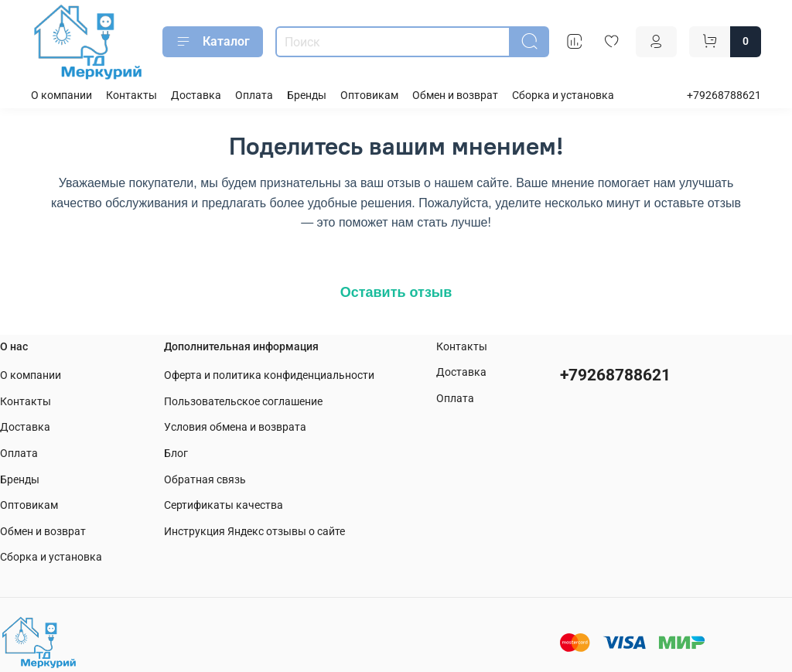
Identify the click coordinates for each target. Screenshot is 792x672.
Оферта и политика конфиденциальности (269, 375)
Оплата (254, 96)
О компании (61, 96)
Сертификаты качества (224, 505)
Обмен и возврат (455, 96)
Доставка (196, 96)
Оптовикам (369, 96)
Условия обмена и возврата (235, 427)
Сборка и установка (563, 96)
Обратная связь (205, 480)
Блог (176, 454)
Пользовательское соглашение (243, 402)
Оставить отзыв (396, 292)
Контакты (131, 96)
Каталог (213, 42)
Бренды (307, 96)
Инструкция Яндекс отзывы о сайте (254, 532)
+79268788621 (724, 96)
